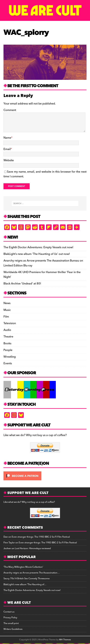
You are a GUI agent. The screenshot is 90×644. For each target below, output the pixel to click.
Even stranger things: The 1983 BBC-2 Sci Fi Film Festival (41, 537)
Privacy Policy (10, 618)
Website (9, 160)
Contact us (9, 612)
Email (7, 149)
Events (8, 363)
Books (7, 343)
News (7, 303)
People (8, 350)
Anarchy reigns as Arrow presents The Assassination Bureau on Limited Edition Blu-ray (43, 263)
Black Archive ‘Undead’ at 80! (22, 284)
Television (10, 323)
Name (7, 138)
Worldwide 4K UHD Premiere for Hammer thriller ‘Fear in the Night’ (42, 275)
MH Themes (65, 640)
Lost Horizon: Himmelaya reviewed (33, 548)
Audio (7, 330)
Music (7, 310)
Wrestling (10, 357)
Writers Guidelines (13, 629)
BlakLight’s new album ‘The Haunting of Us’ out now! (37, 254)
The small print (11, 623)
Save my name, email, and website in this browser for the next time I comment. (45, 174)
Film (6, 317)
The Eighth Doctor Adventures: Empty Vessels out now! (38, 247)
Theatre (8, 337)
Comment (10, 110)
